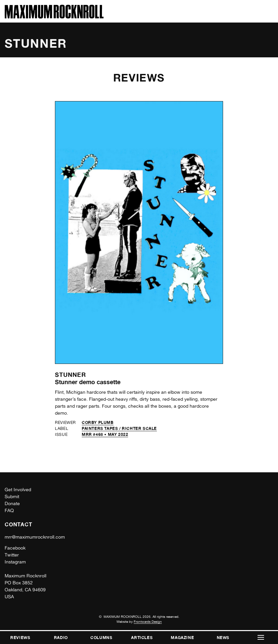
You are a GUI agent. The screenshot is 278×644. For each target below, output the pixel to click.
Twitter (12, 555)
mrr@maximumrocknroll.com (35, 537)
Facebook (15, 548)
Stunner (70, 375)
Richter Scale (139, 428)
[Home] (54, 17)
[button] (261, 638)
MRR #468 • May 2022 (105, 434)
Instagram (15, 562)
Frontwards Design (148, 621)
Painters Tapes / (102, 428)
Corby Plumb (98, 422)
